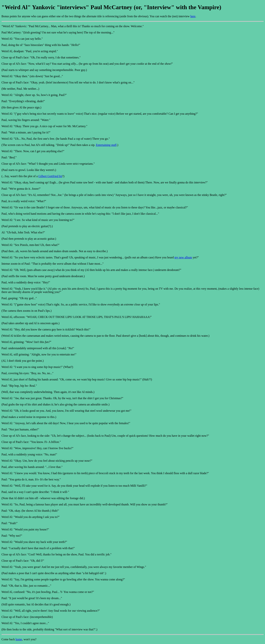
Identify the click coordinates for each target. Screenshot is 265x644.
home (19, 639)
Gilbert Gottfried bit (50, 176)
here (193, 16)
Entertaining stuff (106, 145)
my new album (183, 257)
